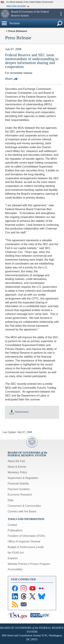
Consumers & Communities (24, 506)
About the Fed (16, 461)
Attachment (19, 412)
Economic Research (20, 495)
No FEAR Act (16, 553)
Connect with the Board (22, 511)
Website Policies (18, 564)
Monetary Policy (17, 472)
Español (13, 558)
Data (11, 500)
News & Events (17, 467)
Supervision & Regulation (23, 478)
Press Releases (18, 31)
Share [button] (11, 79)
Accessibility (15, 569)
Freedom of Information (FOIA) (26, 536)
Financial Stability (18, 484)
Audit (40, 547)
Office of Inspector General (24, 541)
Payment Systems (19, 489)
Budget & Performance (22, 547)
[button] (5, 14)
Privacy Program (40, 564)
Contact (12, 525)
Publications (15, 530)
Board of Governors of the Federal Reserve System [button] (30, 14)
